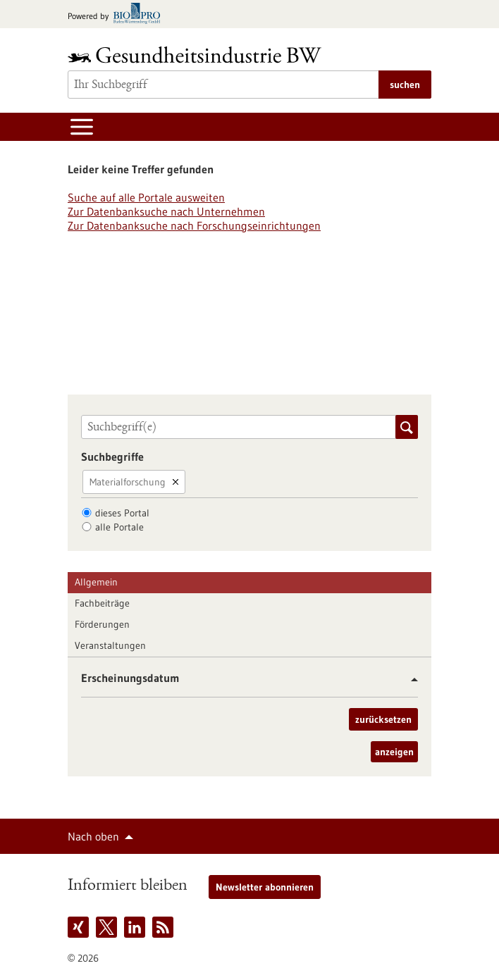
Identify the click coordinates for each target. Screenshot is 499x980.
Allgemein (96, 582)
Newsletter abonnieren (265, 887)
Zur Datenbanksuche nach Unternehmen (166, 211)
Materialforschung (128, 482)
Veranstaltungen (110, 645)
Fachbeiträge (102, 603)
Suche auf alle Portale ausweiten (146, 197)
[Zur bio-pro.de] (118, 14)
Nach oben (93, 836)
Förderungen (102, 624)
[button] (409, 680)
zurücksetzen (383, 719)
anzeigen (394, 752)
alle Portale (119, 527)
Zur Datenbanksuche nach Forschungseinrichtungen (194, 225)
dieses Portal (122, 513)
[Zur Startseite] (198, 55)
